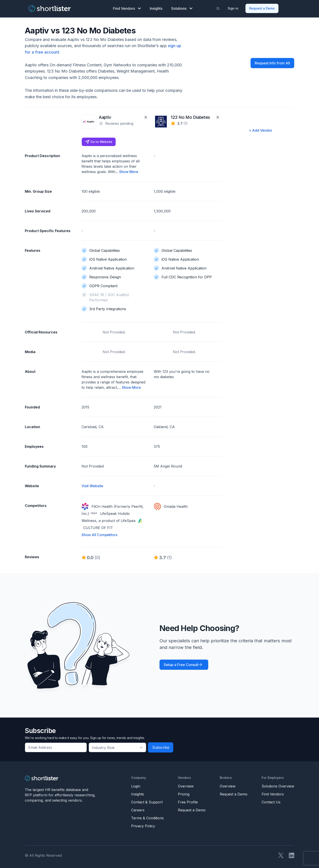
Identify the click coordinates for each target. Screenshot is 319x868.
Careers (138, 809)
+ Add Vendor (261, 129)
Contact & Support (147, 801)
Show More (129, 171)
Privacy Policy (143, 825)
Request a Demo (262, 8)
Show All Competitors (100, 534)
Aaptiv (105, 117)
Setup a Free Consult (181, 664)
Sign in (233, 8)
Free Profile (188, 801)
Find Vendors (127, 8)
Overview (186, 785)
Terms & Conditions (147, 817)
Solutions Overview (278, 785)
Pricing (184, 793)
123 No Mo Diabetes (189, 117)
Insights (156, 8)
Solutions (182, 8)
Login (136, 785)
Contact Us (271, 801)
